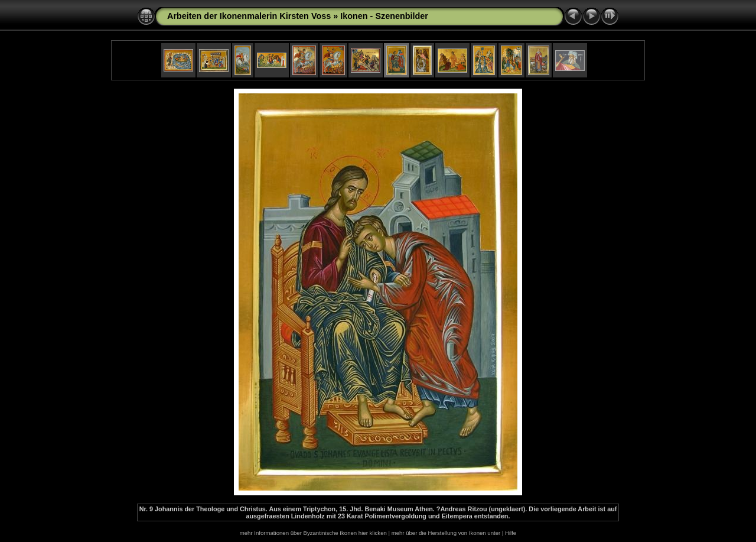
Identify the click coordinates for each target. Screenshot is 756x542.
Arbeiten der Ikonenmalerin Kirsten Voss (249, 16)
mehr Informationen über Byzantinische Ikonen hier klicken (313, 533)
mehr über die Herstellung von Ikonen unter (446, 533)
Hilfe (511, 533)
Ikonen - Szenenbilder (384, 16)
